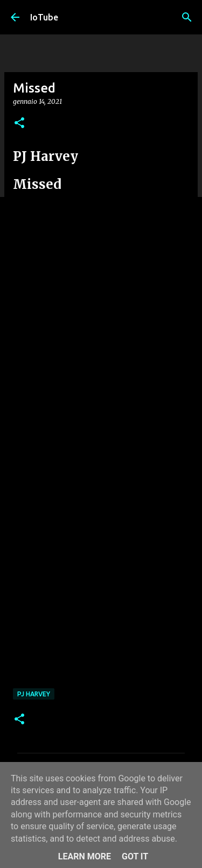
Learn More (85, 856)
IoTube (44, 17)
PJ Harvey (34, 694)
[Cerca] (187, 17)
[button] (19, 124)
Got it (135, 856)
